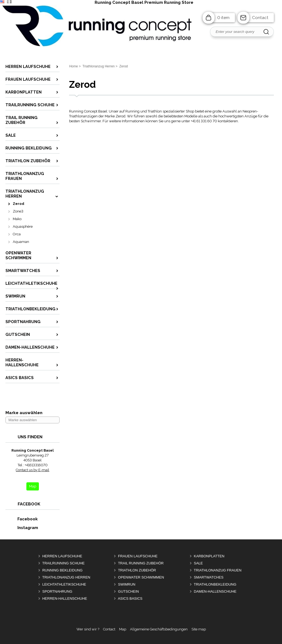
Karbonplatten (209, 556)
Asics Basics (130, 598)
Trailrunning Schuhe (63, 563)
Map (123, 629)
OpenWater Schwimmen (141, 577)
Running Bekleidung (62, 570)
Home (73, 66)
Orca (17, 234)
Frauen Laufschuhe (138, 556)
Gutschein (128, 591)
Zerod (18, 204)
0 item (223, 18)
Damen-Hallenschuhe (215, 591)
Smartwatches (209, 577)
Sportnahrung (57, 591)
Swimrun (127, 584)
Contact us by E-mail (32, 470)
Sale (198, 563)
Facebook (22, 519)
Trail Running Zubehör (141, 563)
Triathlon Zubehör (137, 570)
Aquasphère (23, 226)
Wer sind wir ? (88, 629)
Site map (199, 629)
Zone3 (18, 211)
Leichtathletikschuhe (64, 584)
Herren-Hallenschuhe (65, 598)
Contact (260, 18)
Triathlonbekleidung (215, 584)
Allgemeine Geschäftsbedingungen (159, 629)
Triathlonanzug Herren (66, 577)
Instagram (22, 528)
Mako (17, 219)
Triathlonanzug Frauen (218, 570)
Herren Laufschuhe (62, 556)
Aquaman (21, 242)
